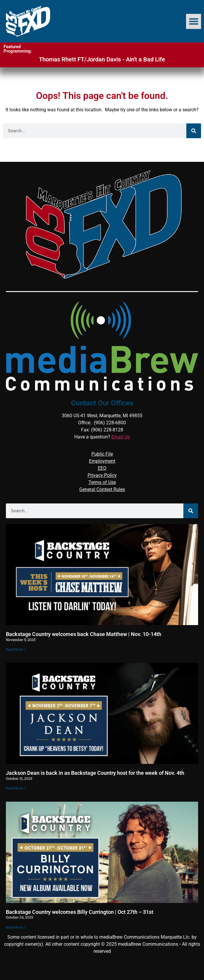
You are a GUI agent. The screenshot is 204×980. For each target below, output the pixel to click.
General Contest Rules (102, 489)
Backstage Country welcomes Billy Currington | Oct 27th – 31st (80, 912)
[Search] (194, 131)
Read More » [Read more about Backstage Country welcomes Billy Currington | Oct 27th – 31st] (16, 927)
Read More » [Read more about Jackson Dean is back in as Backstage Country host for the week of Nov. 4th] (16, 788)
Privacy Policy (102, 475)
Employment (102, 461)
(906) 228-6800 (110, 423)
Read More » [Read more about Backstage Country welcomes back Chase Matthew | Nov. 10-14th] (16, 650)
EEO (102, 468)
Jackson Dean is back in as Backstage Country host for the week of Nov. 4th (95, 773)
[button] (194, 21)
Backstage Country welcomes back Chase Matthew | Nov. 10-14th (84, 634)
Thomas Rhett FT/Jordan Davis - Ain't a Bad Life (102, 59)
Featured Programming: (18, 49)
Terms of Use (102, 482)
